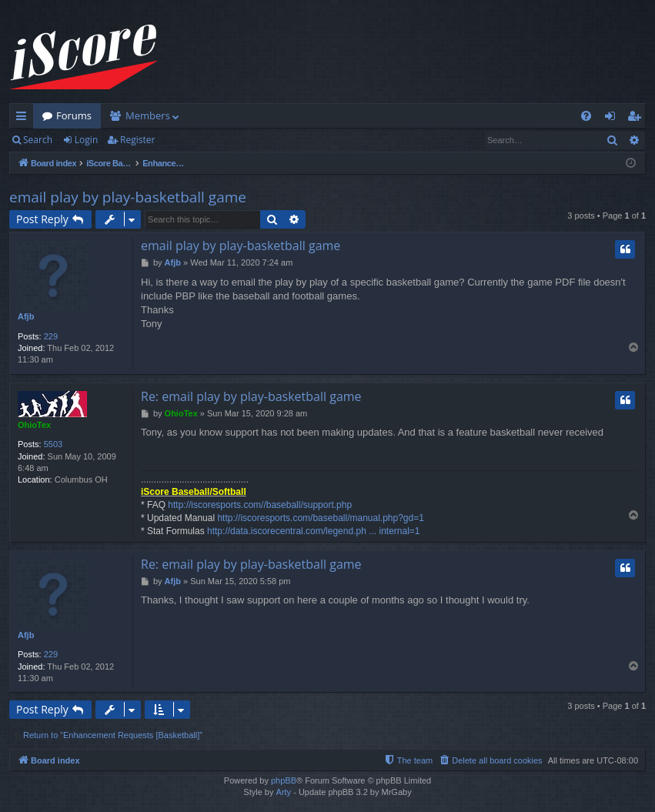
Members (148, 115)
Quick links (24, 119)
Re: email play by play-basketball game (251, 396)
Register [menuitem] (637, 119)
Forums (74, 115)
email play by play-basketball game (128, 197)
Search (38, 140)
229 (51, 336)
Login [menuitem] (613, 119)
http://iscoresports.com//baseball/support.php (260, 505)
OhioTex (34, 425)
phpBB (284, 780)
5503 (53, 444)
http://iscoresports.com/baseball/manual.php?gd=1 (321, 518)
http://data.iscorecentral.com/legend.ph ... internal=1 (314, 531)
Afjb (26, 316)
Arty (284, 792)
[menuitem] (586, 116)
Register (137, 140)
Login (86, 140)
